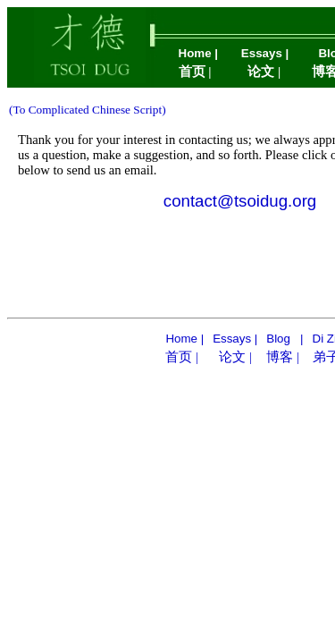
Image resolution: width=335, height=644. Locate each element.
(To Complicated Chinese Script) (88, 110)
